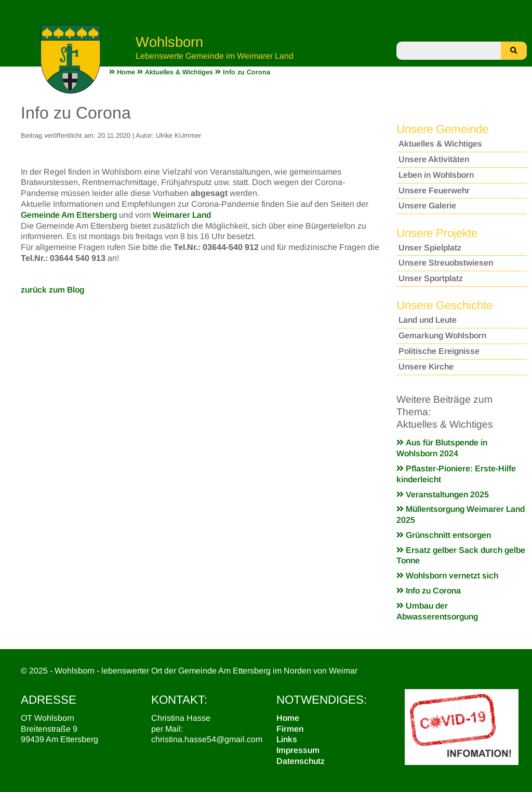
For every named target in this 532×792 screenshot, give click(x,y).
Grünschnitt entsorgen (444, 535)
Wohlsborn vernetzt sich (447, 576)
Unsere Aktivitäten (434, 159)
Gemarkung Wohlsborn (442, 335)
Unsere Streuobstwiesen (446, 263)
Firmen (290, 729)
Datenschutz (301, 761)
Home (288, 718)
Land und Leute (428, 320)
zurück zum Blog (52, 290)
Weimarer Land (182, 215)
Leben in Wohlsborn (436, 175)
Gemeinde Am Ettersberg (69, 215)
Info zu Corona (429, 591)
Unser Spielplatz (430, 248)
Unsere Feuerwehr (434, 190)
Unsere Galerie (427, 206)
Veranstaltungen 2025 (443, 494)
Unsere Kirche (426, 367)
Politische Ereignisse (439, 351)
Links (287, 739)
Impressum (298, 750)
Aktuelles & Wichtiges (440, 144)
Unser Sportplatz (431, 278)
